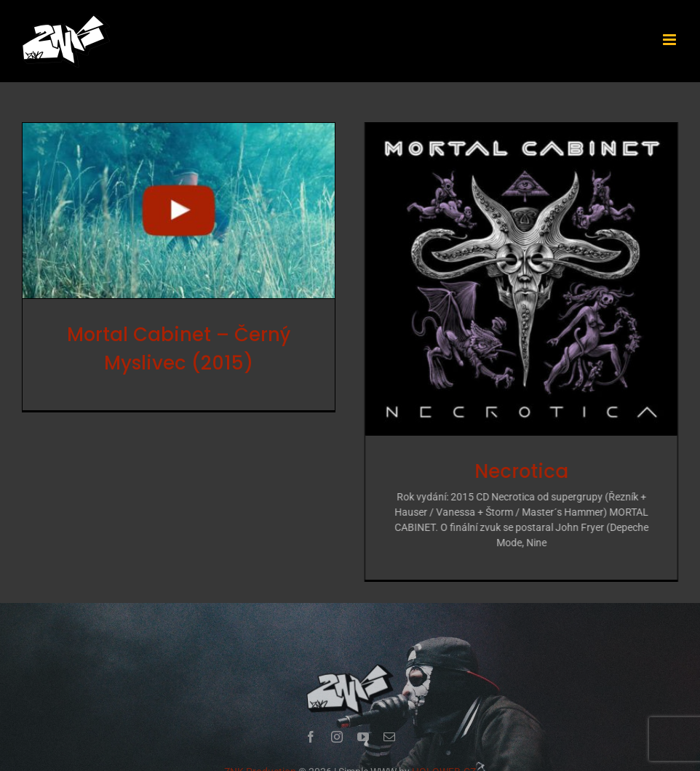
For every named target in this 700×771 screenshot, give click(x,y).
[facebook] (311, 727)
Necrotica (513, 471)
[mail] (389, 727)
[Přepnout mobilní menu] (671, 40)
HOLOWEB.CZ (444, 762)
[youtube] (363, 727)
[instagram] (337, 727)
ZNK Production (260, 762)
